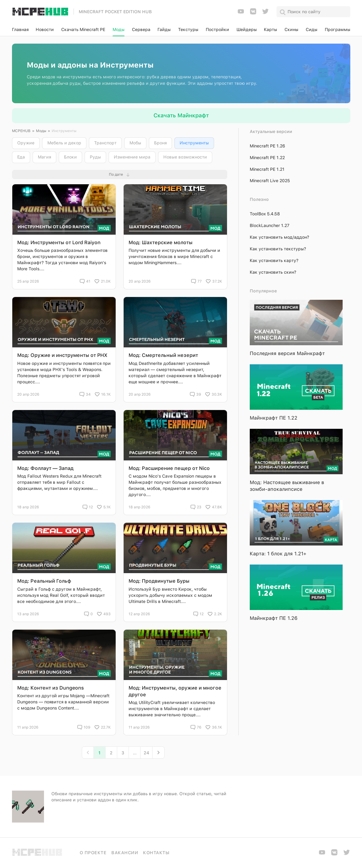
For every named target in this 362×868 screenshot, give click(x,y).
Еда (21, 157)
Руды (95, 157)
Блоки (70, 157)
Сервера (141, 29)
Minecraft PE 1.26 (267, 146)
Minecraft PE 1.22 (267, 158)
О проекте (93, 853)
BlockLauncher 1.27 (270, 225)
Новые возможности (185, 157)
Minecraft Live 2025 (270, 181)
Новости (45, 29)
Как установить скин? (273, 272)
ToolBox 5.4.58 (265, 214)
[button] (120, 174)
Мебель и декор (64, 143)
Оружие (26, 143)
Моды (119, 29)
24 (146, 753)
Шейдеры (247, 29)
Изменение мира (132, 157)
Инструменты (194, 143)
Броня (160, 143)
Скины (291, 29)
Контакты (156, 853)
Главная (20, 29)
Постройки (217, 29)
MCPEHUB (21, 131)
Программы (338, 29)
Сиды (312, 29)
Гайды (164, 29)
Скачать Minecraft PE (83, 29)
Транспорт (105, 143)
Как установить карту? (274, 260)
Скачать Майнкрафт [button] (181, 115)
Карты (271, 29)
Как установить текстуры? (278, 249)
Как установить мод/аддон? (279, 237)
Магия (44, 157)
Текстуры (188, 29)
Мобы (135, 143)
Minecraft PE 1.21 (267, 169)
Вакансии (125, 853)
